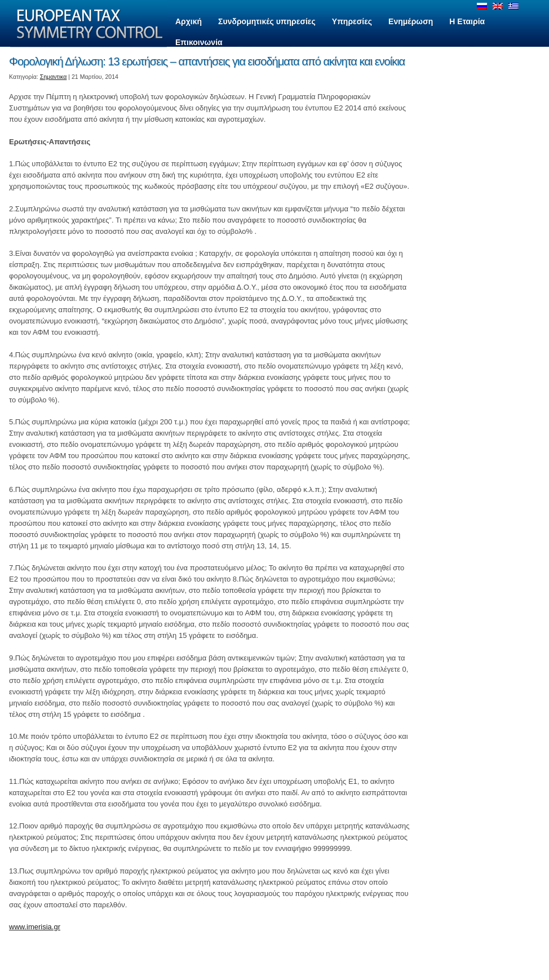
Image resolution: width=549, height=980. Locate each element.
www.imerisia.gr (35, 927)
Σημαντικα (54, 77)
